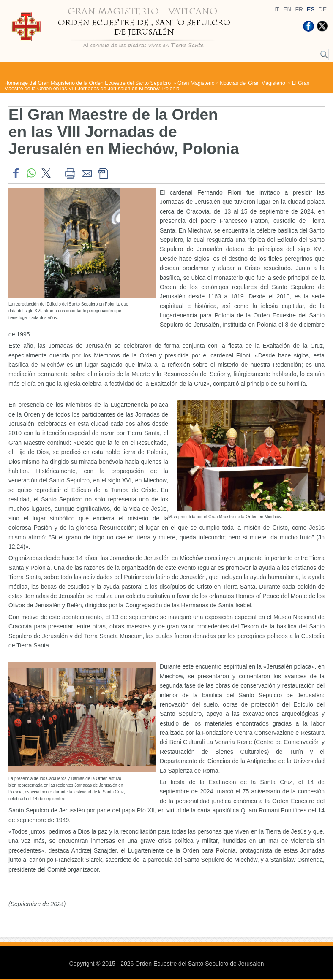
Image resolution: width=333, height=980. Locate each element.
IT (277, 9)
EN (287, 9)
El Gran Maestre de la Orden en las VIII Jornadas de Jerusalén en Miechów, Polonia (157, 86)
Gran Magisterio (196, 83)
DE (323, 9)
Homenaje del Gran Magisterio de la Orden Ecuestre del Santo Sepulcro (88, 83)
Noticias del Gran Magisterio (253, 83)
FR (299, 9)
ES (311, 9)
